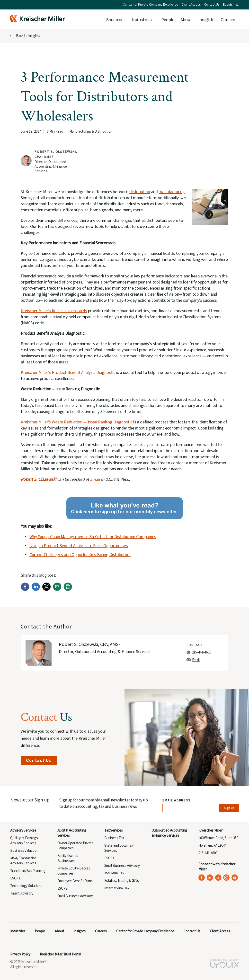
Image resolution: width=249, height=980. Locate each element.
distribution (140, 192)
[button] (237, 5)
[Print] (68, 590)
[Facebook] (25, 590)
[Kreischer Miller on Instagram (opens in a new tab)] (227, 878)
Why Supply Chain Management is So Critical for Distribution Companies (93, 537)
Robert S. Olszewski (38, 479)
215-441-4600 (202, 652)
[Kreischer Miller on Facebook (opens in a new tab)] (202, 878)
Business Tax (114, 838)
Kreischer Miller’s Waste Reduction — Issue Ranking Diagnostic (76, 422)
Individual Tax (114, 873)
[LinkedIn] (36, 590)
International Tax (117, 888)
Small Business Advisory (75, 896)
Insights (207, 20)
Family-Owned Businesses (68, 858)
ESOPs (15, 878)
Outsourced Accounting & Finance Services (169, 833)
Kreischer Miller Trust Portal (60, 954)
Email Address (177, 801)
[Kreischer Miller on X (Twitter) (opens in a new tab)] (218, 878)
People (168, 20)
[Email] (57, 590)
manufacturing (172, 192)
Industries (142, 20)
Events (228, 5)
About (186, 20)
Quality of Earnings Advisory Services (24, 841)
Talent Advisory (22, 893)
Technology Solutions (26, 886)
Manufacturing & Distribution (91, 132)
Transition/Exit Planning (28, 871)
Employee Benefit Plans (75, 881)
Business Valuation (24, 851)
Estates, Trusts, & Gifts (122, 881)
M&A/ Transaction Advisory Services (23, 861)
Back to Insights (28, 36)
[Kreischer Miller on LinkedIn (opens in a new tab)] (210, 878)
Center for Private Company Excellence (151, 5)
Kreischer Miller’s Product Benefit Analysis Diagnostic (68, 373)
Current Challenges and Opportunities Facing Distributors (80, 555)
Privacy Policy (20, 954)
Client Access (191, 5)
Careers (228, 20)
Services (114, 20)
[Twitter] (46, 590)
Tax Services (114, 830)
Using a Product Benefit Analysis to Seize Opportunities (79, 546)
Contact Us (212, 5)
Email (95, 479)
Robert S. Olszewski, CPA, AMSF (90, 645)
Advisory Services (23, 830)
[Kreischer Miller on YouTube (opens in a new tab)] (235, 878)
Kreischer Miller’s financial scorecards (54, 311)
